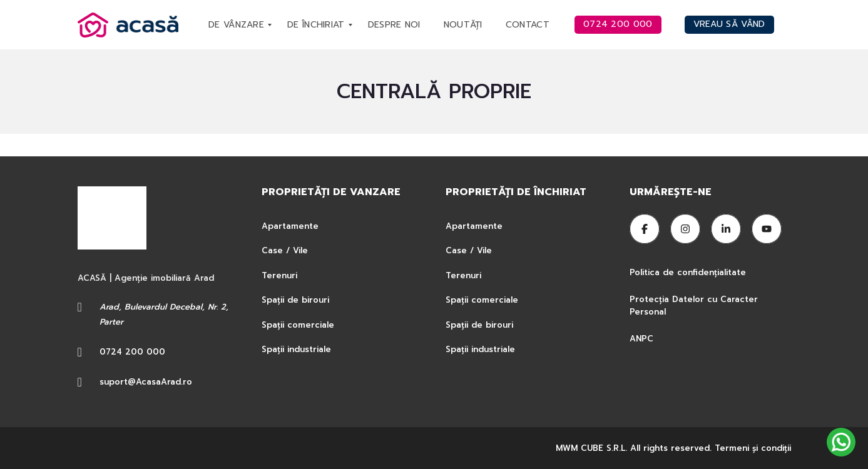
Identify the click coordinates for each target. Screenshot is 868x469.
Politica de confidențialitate (689, 272)
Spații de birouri (295, 300)
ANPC (641, 339)
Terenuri (279, 275)
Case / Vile (285, 250)
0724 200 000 (132, 352)
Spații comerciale (298, 325)
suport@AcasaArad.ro (146, 382)
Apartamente (290, 226)
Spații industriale (296, 349)
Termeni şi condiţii (753, 448)
